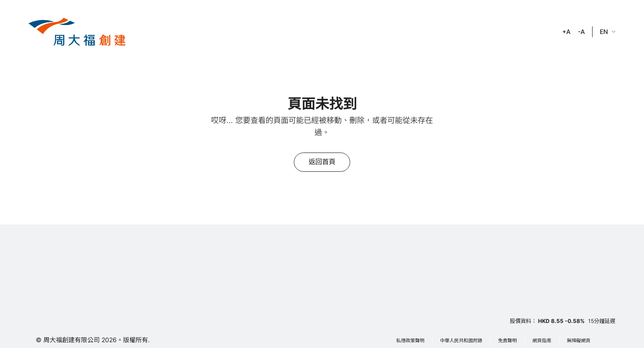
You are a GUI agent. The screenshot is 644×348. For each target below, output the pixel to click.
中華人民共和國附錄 (461, 341)
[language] (608, 32)
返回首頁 (322, 162)
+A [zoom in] (566, 32)
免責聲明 (508, 341)
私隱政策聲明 (410, 341)
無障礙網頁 (579, 341)
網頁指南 (542, 341)
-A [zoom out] (581, 32)
